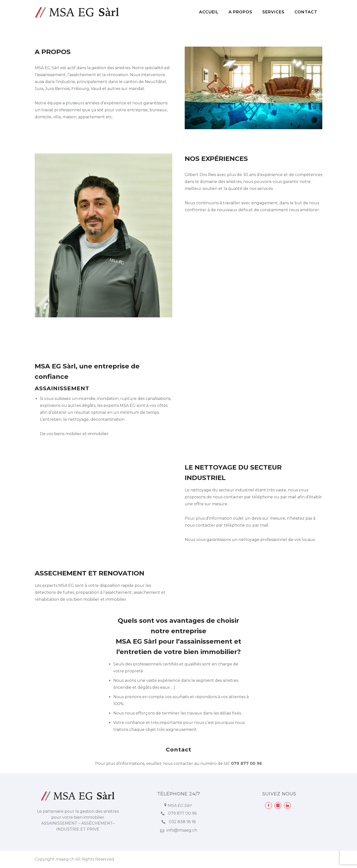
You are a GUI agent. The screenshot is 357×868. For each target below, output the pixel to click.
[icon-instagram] (279, 806)
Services (273, 12)
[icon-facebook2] (270, 806)
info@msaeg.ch (182, 830)
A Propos (240, 12)
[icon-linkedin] (289, 806)
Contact (306, 12)
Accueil (209, 12)
